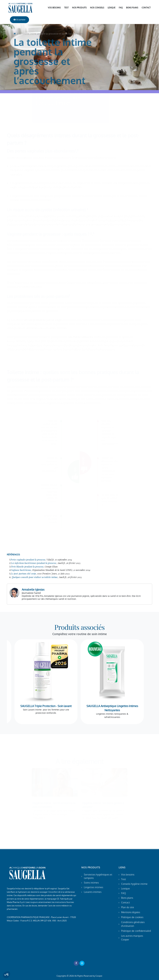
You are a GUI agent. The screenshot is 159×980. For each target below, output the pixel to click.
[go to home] (15, 61)
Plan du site (128, 907)
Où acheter (19, 20)
